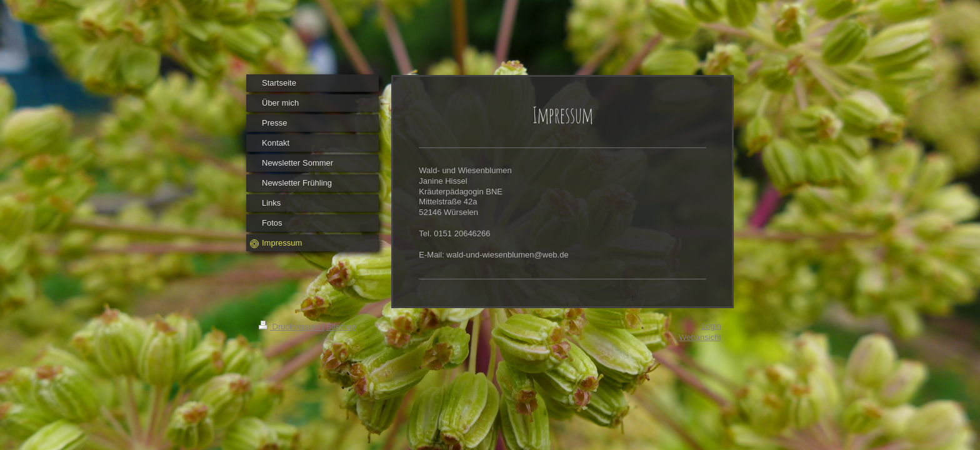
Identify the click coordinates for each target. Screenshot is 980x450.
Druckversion (290, 327)
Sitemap (341, 327)
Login (711, 326)
